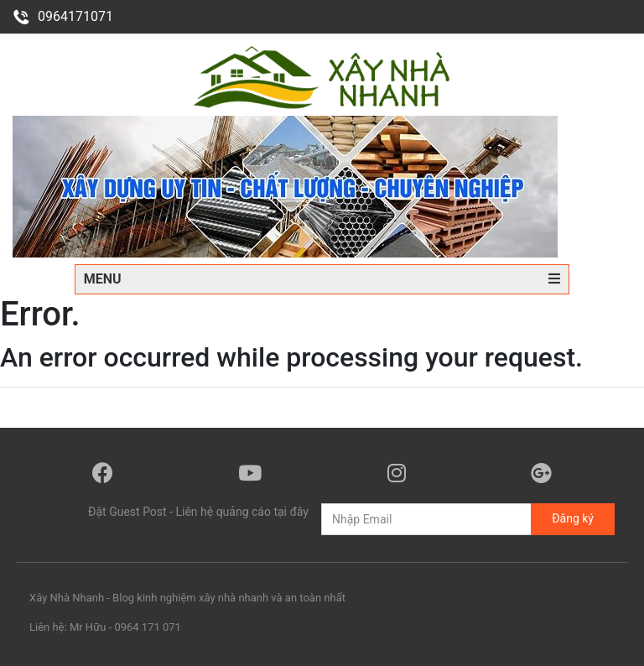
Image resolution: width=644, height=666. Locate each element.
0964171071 (63, 16)
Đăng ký (573, 518)
